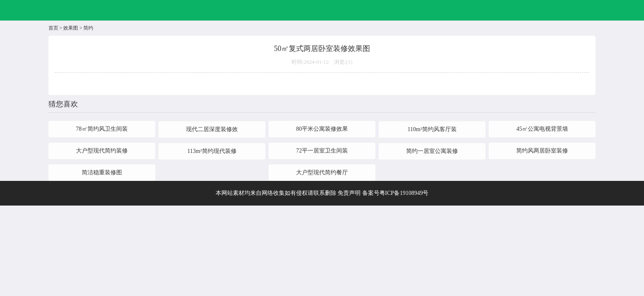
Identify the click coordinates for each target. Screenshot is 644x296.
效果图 (71, 28)
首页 (53, 28)
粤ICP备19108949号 (404, 193)
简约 (88, 28)
